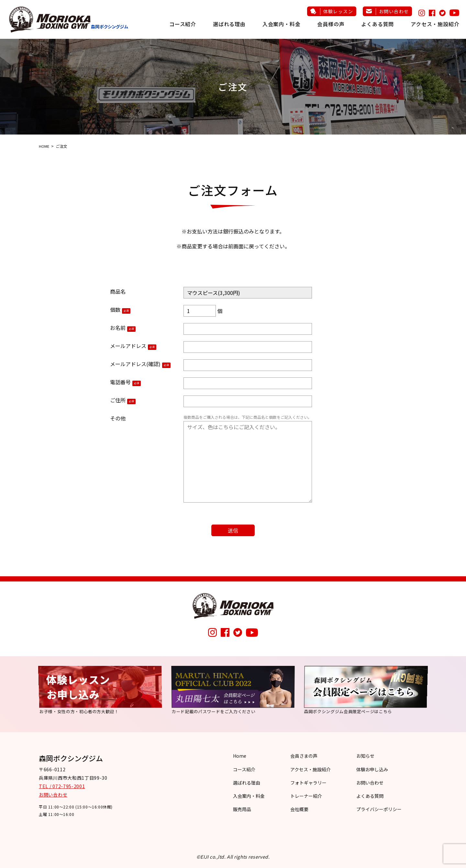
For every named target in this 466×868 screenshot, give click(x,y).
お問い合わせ (394, 11)
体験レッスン (338, 11)
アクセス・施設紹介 (435, 24)
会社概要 (299, 809)
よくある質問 (377, 24)
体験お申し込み (372, 769)
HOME (44, 146)
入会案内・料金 (282, 24)
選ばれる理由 (229, 24)
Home (240, 756)
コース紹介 (183, 24)
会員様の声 (331, 24)
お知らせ (365, 756)
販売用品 (242, 809)
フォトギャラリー (308, 783)
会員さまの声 (304, 756)
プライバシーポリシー (379, 809)
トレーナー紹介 (306, 796)
